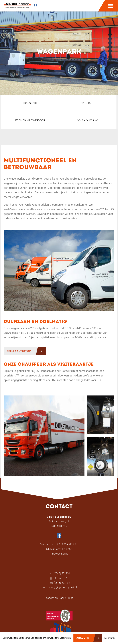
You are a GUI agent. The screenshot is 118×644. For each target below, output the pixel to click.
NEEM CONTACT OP (19, 353)
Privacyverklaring (59, 555)
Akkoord (83, 638)
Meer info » (110, 638)
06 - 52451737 (62, 579)
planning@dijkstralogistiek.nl (62, 589)
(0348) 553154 (62, 584)
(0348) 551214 (62, 575)
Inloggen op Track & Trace (59, 599)
